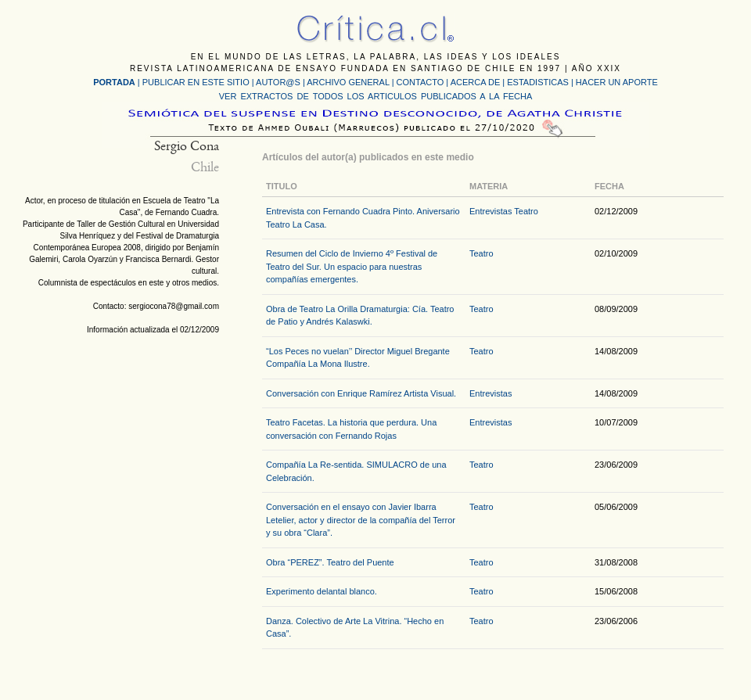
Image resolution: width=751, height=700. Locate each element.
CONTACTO (420, 82)
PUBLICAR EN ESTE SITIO (196, 82)
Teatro (526, 211)
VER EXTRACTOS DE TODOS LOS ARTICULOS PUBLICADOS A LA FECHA (375, 96)
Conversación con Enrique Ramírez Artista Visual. (361, 393)
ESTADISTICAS (538, 82)
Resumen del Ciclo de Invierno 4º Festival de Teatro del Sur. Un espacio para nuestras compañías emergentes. (352, 266)
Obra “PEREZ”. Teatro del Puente (330, 562)
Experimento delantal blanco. (322, 591)
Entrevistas (490, 211)
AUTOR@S (279, 82)
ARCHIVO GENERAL (348, 82)
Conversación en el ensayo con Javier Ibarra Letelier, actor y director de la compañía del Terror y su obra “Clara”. (361, 520)
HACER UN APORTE (617, 82)
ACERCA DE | (479, 82)
